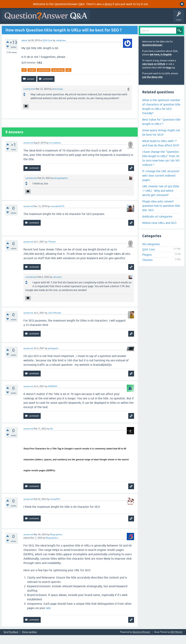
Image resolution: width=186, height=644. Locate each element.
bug (169, 76)
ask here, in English (161, 63)
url (24, 79)
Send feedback (11, 641)
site (48, 617)
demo (108, 4)
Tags (64, 29)
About (115, 29)
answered (28, 152)
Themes (147, 269)
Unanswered (50, 29)
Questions (24, 29)
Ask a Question (91, 29)
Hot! (36, 29)
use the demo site (152, 86)
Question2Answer (152, 54)
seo (68, 79)
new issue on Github (154, 73)
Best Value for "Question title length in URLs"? (161, 130)
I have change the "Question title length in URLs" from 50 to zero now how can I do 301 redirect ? (161, 167)
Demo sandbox (30, 641)
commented (29, 98)
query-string (58, 79)
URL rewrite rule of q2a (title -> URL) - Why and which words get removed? (161, 199)
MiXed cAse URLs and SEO (159, 232)
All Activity (9, 29)
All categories (151, 253)
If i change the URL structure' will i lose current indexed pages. (161, 184)
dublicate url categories (157, 225)
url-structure (44, 79)
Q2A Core (47, 49)
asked (24, 49)
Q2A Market (176, 641)
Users (75, 29)
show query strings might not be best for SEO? (161, 141)
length (32, 79)
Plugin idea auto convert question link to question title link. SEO (161, 214)
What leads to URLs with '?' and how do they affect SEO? (161, 152)
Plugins (147, 264)
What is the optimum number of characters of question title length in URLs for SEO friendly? (161, 115)
